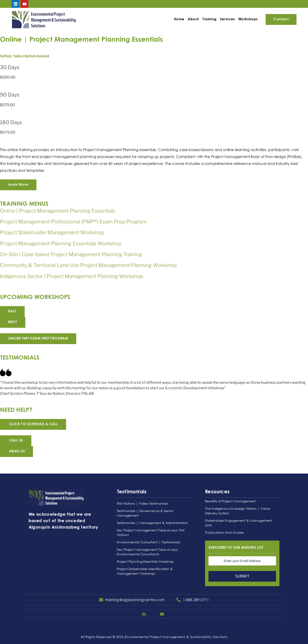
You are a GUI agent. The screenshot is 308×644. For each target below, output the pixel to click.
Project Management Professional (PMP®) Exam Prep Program (73, 222)
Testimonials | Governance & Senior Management (145, 513)
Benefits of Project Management (230, 501)
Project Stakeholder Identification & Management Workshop (145, 571)
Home (179, 19)
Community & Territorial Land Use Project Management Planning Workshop (88, 265)
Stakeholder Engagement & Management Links (239, 523)
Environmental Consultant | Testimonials (148, 542)
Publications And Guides (224, 532)
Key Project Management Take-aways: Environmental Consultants (147, 552)
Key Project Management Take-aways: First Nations (151, 532)
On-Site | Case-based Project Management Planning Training (71, 254)
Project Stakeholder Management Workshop (52, 232)
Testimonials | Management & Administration (153, 523)
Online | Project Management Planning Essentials (58, 211)
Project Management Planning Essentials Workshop (61, 243)
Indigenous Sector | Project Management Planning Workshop (72, 276)
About (193, 19)
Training (209, 19)
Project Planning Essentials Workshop (145, 561)
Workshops (248, 19)
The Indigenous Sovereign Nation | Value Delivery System (238, 511)
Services (227, 19)
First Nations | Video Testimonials (142, 503)
